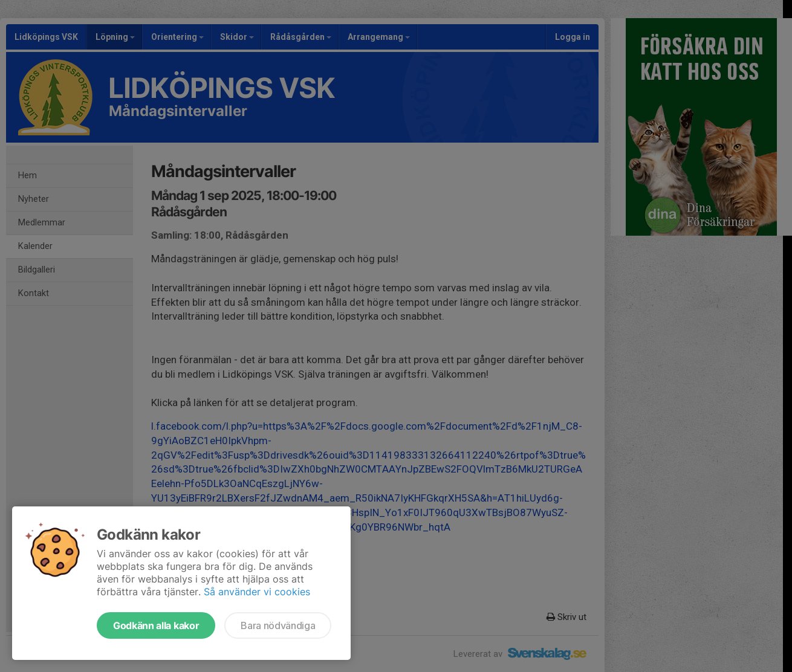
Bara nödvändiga (278, 625)
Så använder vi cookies (257, 592)
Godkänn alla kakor (156, 625)
